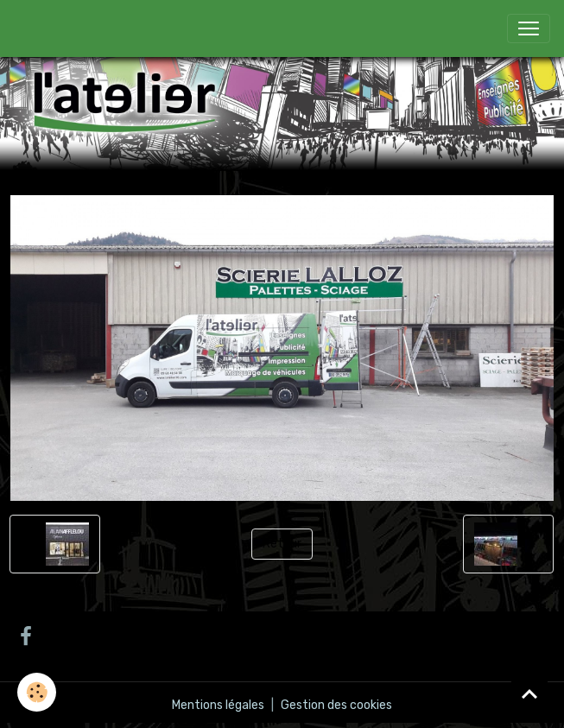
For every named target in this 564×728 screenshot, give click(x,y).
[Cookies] (37, 692)
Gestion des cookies (336, 705)
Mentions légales (218, 705)
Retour (282, 544)
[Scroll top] (529, 693)
